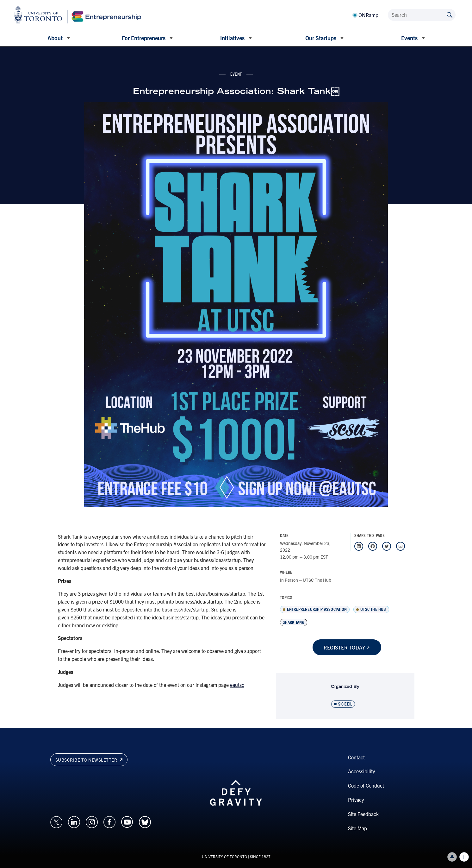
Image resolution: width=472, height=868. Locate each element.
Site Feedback (363, 814)
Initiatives (232, 38)
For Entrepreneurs (144, 38)
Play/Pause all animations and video (464, 857)
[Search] (422, 15)
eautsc (237, 685)
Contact (356, 757)
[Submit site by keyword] (450, 14)
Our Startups (321, 38)
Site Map (357, 828)
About (55, 38)
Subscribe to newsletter (89, 760)
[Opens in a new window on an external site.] (56, 821)
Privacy (356, 800)
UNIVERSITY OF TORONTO (224, 856)
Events (409, 38)
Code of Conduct (366, 785)
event (236, 74)
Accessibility (361, 771)
